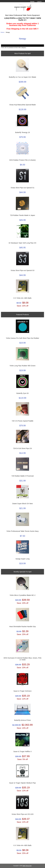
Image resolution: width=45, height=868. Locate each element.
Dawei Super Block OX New (22, 504)
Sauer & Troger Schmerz (22, 691)
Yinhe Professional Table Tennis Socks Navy (23, 531)
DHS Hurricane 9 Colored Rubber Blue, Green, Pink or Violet (22, 659)
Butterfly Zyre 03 (22, 393)
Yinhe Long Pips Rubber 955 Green (22, 366)
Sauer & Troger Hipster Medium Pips (22, 783)
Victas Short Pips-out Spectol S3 (22, 270)
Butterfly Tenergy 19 (23, 132)
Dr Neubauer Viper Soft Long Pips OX (22, 243)
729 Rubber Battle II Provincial (22, 476)
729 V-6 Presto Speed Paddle (22, 421)
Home (32, 2)
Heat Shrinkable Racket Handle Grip (22, 627)
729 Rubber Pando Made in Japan (23, 215)
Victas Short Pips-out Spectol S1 (22, 188)
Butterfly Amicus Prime (22, 720)
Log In (39, 2)
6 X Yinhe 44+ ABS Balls (22, 298)
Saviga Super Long (22, 559)
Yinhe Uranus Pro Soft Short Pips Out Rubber (22, 338)
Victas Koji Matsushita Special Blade (23, 105)
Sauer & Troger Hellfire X (22, 751)
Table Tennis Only (27, 866)
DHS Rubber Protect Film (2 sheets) (22, 160)
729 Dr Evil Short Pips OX (22, 448)
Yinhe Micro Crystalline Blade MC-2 (23, 595)
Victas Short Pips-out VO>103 (22, 814)
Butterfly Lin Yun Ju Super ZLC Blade (22, 77)
